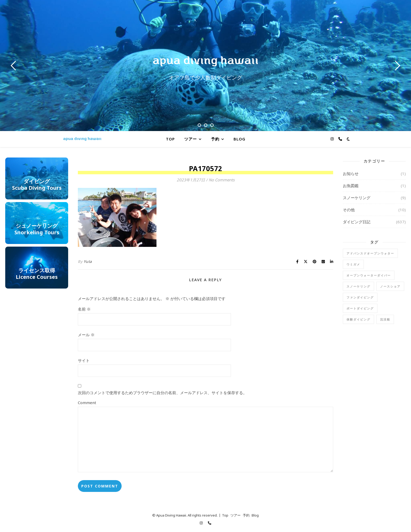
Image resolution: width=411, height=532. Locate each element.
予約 (215, 139)
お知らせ (351, 173)
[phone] (340, 139)
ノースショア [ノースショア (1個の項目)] (390, 286)
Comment (87, 403)
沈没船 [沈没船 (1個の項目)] (385, 319)
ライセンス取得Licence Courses (37, 268)
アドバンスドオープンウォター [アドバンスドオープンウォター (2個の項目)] (370, 253)
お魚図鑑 (351, 186)
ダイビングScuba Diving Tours (37, 179)
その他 (349, 210)
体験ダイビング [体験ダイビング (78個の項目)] (358, 319)
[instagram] (333, 139)
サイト (84, 360)
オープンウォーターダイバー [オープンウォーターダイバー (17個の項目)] (369, 275)
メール (86, 335)
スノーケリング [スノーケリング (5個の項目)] (358, 286)
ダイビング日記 (357, 222)
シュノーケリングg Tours (37, 224)
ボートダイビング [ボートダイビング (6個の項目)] (360, 308)
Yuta (88, 261)
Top (170, 139)
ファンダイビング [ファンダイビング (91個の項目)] (360, 297)
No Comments (222, 180)
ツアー (191, 139)
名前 (84, 309)
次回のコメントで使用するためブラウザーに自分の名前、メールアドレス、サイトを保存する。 (162, 393)
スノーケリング (357, 198)
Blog (239, 139)
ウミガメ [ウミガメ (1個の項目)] (353, 264)
